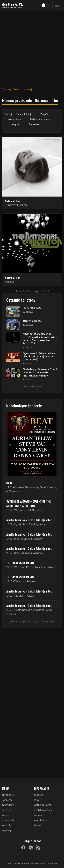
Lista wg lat (14, 124)
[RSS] (38, 847)
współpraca (41, 820)
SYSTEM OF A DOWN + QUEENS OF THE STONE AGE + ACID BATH (29, 503)
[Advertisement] (32, 47)
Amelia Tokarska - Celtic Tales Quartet (29, 520)
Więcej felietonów (32, 386)
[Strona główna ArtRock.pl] (13, 5)
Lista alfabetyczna (40, 119)
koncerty (7, 800)
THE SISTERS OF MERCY (20, 563)
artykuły (7, 825)
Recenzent (35, 124)
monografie (8, 820)
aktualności (8, 795)
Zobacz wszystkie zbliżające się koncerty (32, 621)
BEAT (9, 483)
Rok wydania (14, 119)
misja (37, 800)
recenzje (7, 810)
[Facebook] (23, 847)
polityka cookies (43, 810)
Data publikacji (23, 114)
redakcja (39, 795)
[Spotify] (31, 847)
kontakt (38, 825)
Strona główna (10, 89)
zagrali (6, 815)
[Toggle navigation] (57, 5)
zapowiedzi (8, 805)
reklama (38, 815)
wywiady (7, 830)
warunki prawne (43, 805)
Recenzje (28, 89)
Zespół (44, 114)
